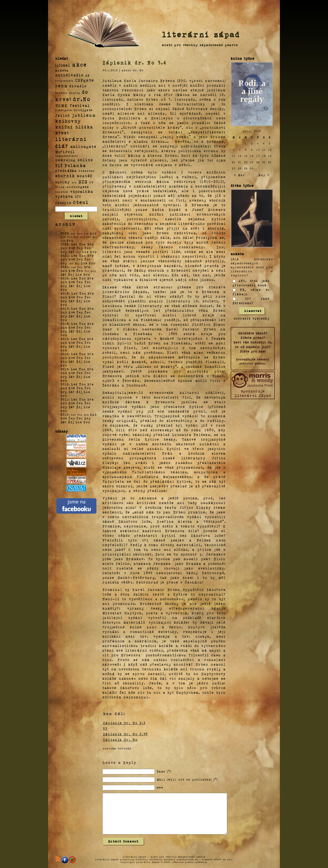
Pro (70, 240)
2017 (65, 308)
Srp (64, 252)
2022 (65, 244)
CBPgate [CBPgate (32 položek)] (85, 80)
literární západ (201, 34)
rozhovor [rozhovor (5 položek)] (87, 171)
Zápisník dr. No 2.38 (125, 734)
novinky (125, 748)
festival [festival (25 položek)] (80, 105)
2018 (65, 293)
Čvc (88, 248)
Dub (93, 233)
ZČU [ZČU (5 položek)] (78, 197)
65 (105, 728)
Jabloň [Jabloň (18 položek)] (63, 115)
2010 (65, 414)
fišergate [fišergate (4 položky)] (64, 110)
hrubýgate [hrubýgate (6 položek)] (83, 110)
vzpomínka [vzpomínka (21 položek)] (82, 191)
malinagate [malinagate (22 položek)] (83, 146)
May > (264, 175)
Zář (72, 252)
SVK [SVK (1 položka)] (74, 182)
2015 (64, 339)
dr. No (138, 70)
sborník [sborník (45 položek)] (65, 176)
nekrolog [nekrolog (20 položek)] (65, 160)
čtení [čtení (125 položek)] (81, 202)
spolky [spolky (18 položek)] (63, 182)
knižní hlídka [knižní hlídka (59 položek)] (74, 127)
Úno (82, 244)
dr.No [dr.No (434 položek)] (82, 99)
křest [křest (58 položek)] (62, 133)
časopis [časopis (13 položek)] (63, 203)
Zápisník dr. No (120, 740)
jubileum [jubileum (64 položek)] (84, 115)
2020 (65, 267)
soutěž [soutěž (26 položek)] (85, 176)
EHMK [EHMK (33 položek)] (62, 105)
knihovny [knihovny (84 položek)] (68, 121)
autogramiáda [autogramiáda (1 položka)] (64, 81)
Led (74, 244)
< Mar (240, 175)
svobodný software (149, 859)
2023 (64, 233)
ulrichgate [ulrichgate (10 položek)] (78, 187)
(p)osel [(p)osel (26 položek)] (63, 65)
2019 (65, 278)
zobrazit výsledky (252, 318)
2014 (65, 354)
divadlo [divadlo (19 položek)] (78, 86)
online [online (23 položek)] (85, 160)
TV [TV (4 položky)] (92, 182)
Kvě (72, 248)
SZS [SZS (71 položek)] (83, 181)
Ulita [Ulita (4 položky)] (60, 187)
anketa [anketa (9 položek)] (62, 70)
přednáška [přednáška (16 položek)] (66, 171)
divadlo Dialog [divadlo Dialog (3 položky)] (68, 93)
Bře (91, 244)
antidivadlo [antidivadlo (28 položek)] (69, 75)
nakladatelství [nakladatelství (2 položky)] (67, 156)
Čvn (80, 248)
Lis (86, 252)
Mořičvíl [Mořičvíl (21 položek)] (65, 152)
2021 (65, 255)
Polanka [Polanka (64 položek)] (75, 165)
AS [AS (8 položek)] (88, 75)
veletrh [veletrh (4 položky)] (62, 192)
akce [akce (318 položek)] (79, 64)
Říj (71, 274)
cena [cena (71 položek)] (61, 85)
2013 (64, 369)
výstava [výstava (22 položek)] (64, 196)
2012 (65, 384)
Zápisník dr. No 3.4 (135, 63)
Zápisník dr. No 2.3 (124, 723)
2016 (65, 324)
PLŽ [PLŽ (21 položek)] (59, 166)
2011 (65, 399)
